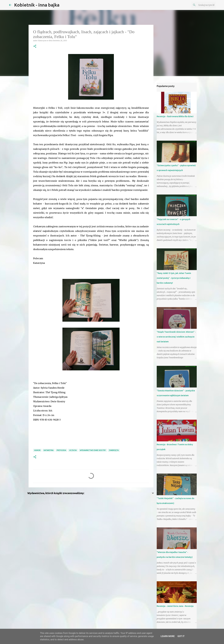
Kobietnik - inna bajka (37, 5)
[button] (35, 46)
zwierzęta (114, 450)
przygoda (61, 450)
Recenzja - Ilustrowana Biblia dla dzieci (175, 116)
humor (37, 450)
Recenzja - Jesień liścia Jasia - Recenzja (175, 606)
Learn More (168, 636)
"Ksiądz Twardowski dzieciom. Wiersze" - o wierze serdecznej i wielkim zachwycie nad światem (176, 337)
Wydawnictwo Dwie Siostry (93, 450)
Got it (181, 636)
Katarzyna (49, 450)
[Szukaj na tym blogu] (201, 5)
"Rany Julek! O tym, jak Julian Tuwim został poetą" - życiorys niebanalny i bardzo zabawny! (174, 278)
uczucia (73, 450)
